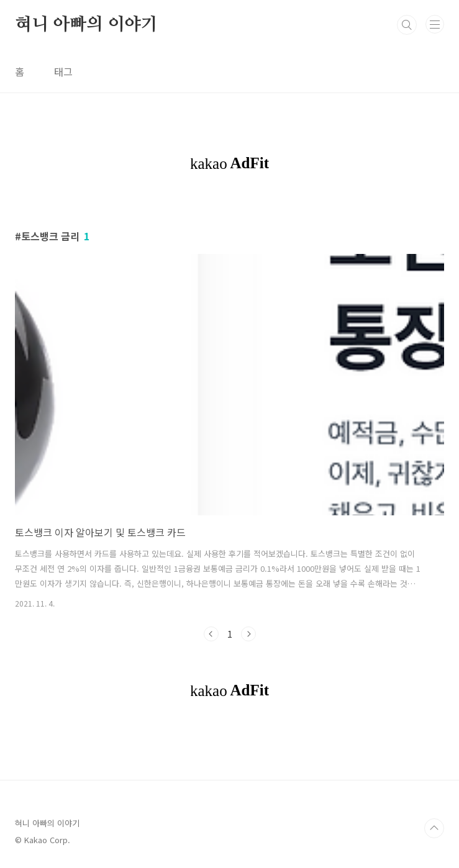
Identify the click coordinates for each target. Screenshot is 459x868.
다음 (248, 634)
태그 (63, 71)
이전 (211, 634)
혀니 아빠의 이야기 (86, 25)
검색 (407, 25)
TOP (434, 828)
